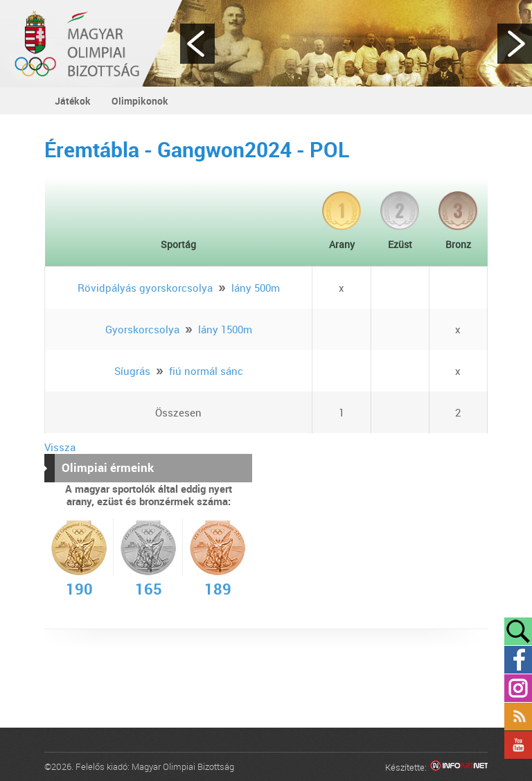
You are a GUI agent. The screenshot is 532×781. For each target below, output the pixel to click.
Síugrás (132, 371)
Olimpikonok (140, 101)
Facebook (518, 660)
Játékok (73, 101)
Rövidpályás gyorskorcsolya (145, 288)
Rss (518, 717)
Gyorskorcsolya (142, 329)
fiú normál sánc (206, 371)
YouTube (518, 745)
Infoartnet (459, 767)
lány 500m (256, 288)
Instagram (518, 688)
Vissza (60, 447)
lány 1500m (225, 329)
